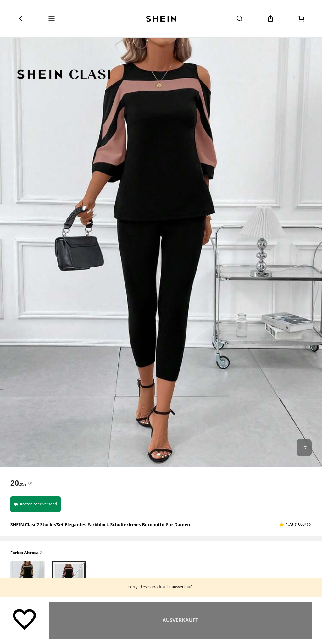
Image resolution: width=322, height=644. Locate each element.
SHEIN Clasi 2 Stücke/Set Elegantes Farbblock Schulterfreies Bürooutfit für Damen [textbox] (100, 524)
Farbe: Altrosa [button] (27, 553)
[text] (18, 483)
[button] (296, 524)
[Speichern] (25, 619)
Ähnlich (180, 620)
